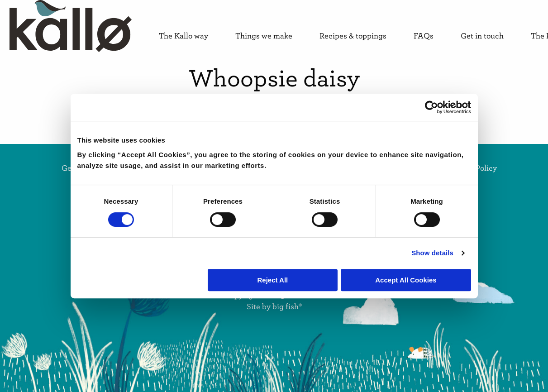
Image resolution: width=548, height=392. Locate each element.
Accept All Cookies (406, 280)
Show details (432, 253)
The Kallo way (183, 36)
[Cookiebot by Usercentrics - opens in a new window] (431, 107)
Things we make (264, 36)
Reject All (272, 280)
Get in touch (482, 36)
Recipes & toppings (353, 36)
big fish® (287, 306)
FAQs (424, 36)
